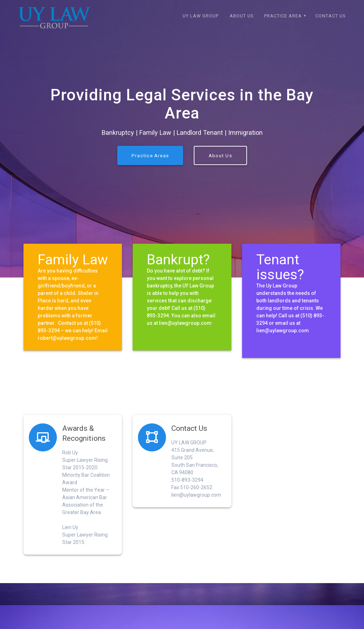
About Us (242, 16)
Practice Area (283, 16)
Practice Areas (150, 165)
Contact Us (330, 16)
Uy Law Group (201, 16)
